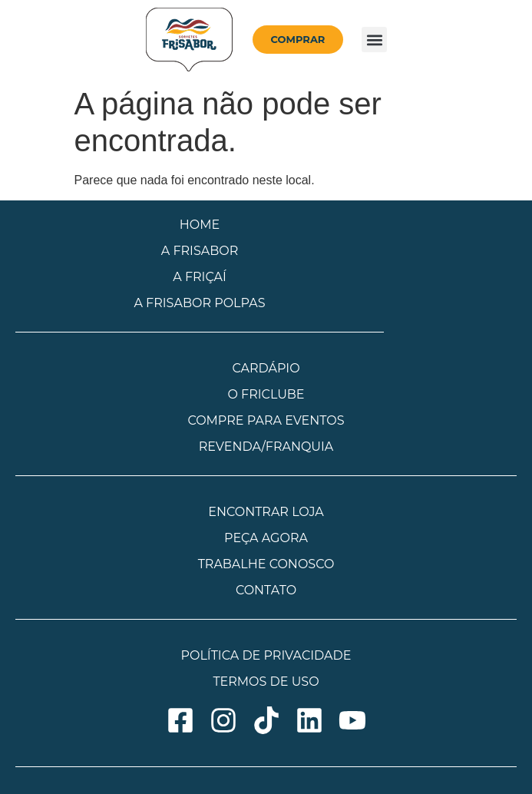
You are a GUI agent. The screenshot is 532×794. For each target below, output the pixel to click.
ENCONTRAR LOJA (266, 512)
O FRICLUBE (266, 394)
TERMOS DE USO (266, 682)
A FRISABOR (200, 251)
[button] (374, 40)
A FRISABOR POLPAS (199, 303)
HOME (200, 225)
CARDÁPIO (266, 368)
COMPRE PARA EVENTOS (266, 420)
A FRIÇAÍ (200, 277)
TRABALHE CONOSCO (266, 564)
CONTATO (266, 590)
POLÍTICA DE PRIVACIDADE (266, 655)
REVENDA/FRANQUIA (266, 447)
